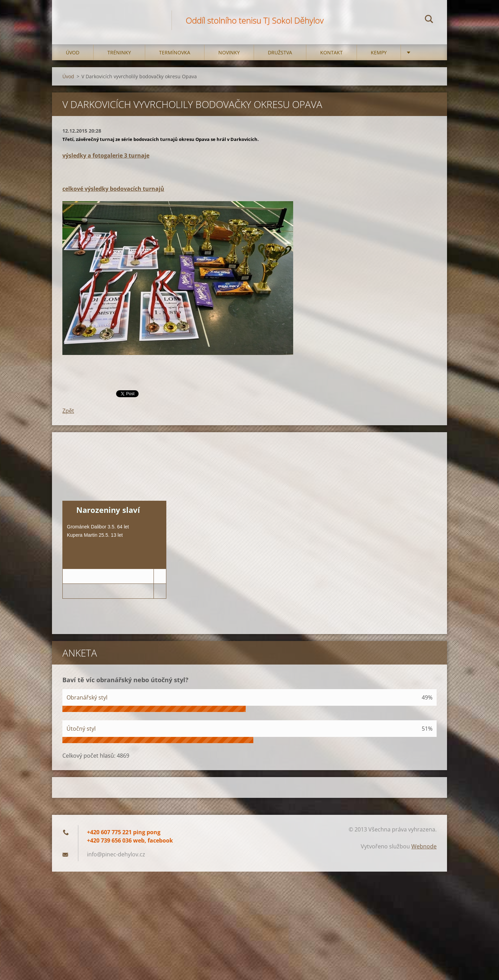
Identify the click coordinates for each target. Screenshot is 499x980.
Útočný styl (81, 729)
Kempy (379, 52)
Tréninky (119, 52)
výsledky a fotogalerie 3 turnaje (106, 155)
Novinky (229, 52)
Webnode (424, 846)
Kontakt (331, 52)
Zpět (68, 411)
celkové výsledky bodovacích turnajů (113, 189)
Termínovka (175, 52)
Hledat (429, 20)
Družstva (280, 52)
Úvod (73, 52)
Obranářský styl (87, 697)
